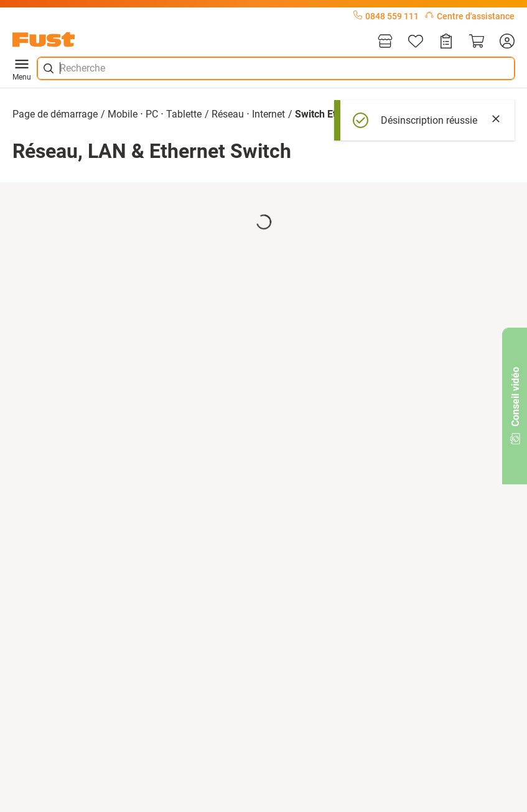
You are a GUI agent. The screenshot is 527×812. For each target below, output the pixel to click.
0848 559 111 (386, 16)
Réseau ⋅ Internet (248, 114)
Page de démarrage (55, 114)
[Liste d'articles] (416, 42)
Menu (22, 68)
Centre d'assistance (470, 16)
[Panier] (477, 42)
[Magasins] (385, 42)
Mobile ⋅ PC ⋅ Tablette (155, 114)
